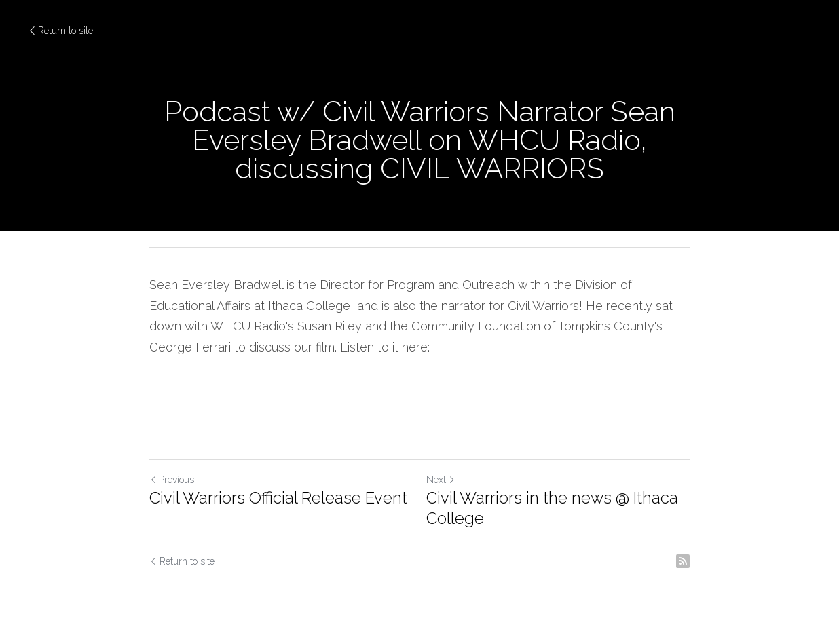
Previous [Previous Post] (172, 480)
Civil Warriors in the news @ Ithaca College (552, 508)
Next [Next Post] (441, 480)
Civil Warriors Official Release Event (278, 498)
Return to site (60, 31)
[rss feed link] (683, 561)
